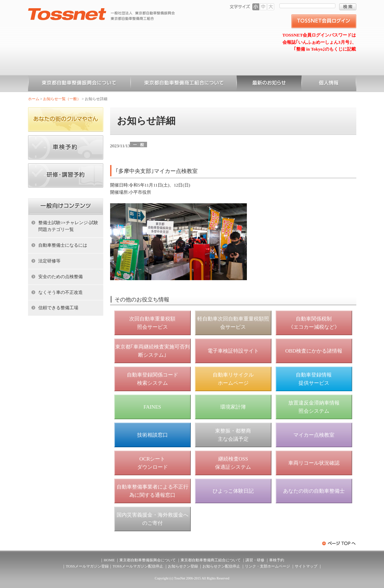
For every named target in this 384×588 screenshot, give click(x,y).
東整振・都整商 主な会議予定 (233, 435)
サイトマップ (306, 566)
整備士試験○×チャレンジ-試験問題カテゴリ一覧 (68, 226)
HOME (109, 560)
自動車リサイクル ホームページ (233, 379)
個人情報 (329, 84)
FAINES (152, 407)
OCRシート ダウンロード (153, 463)
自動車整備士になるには (63, 245)
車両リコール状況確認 (314, 463)
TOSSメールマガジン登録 (87, 566)
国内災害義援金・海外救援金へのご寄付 (153, 519)
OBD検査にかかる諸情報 (314, 351)
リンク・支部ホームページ (267, 566)
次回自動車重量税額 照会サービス (152, 323)
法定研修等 (49, 261)
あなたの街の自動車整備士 (314, 491)
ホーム (34, 99)
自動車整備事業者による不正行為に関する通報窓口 (153, 491)
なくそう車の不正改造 (61, 292)
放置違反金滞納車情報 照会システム (314, 407)
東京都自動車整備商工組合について (184, 84)
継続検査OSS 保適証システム (233, 463)
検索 (348, 7)
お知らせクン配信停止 (221, 566)
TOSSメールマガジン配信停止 (138, 566)
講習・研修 (255, 560)
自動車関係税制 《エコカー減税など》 (314, 323)
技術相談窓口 (153, 435)
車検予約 (277, 560)
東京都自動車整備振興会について (79, 84)
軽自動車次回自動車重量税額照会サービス (233, 323)
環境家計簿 (233, 407)
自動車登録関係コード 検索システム (153, 379)
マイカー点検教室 (314, 435)
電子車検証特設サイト (233, 351)
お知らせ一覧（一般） (269, 84)
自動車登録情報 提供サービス (314, 379)
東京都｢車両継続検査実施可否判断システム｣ (153, 351)
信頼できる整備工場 (58, 308)
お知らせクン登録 (183, 566)
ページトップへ (339, 543)
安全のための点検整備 (61, 277)
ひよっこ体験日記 (233, 491)
